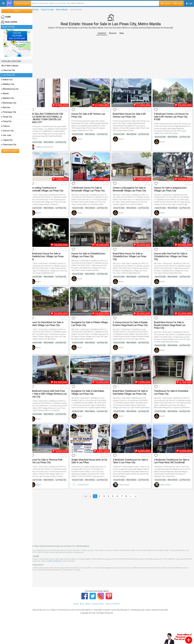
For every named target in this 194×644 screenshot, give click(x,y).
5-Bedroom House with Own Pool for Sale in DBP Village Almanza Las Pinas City (52, 406)
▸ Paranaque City (9, 112)
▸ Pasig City (6, 121)
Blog (82, 625)
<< (88, 518)
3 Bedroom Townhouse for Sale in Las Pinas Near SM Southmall (173, 479)
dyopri (83, 142)
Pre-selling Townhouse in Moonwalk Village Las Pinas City (52, 191)
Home (76, 625)
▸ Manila (5, 94)
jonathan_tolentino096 (49, 150)
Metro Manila (67, 10)
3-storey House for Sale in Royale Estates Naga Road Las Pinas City (133, 333)
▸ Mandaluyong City (10, 89)
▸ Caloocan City (8, 70)
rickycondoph (126, 506)
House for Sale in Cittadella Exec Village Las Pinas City (92, 262)
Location (166, 3)
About (88, 625)
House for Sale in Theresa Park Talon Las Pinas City (51, 479)
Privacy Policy (98, 625)
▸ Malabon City (8, 84)
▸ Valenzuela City (9, 145)
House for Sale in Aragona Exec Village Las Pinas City (172, 191)
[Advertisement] (113, 57)
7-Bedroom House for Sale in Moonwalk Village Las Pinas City (92, 191)
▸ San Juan (6, 135)
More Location (10, 151)
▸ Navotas (6, 107)
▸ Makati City (7, 80)
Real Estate (39, 10)
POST (17, 11)
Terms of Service (68, 582)
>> (138, 518)
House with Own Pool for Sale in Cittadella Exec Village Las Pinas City (172, 263)
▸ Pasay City (7, 117)
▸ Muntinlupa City (9, 103)
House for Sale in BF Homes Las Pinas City (92, 114)
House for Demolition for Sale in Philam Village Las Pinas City (52, 333)
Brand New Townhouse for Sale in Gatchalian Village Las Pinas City (133, 405)
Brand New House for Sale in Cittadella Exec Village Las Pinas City (132, 263)
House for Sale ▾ (22, 3)
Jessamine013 (87, 506)
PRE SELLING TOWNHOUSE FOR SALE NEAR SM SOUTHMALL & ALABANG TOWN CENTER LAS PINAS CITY (52, 117)
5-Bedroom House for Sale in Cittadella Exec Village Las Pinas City (52, 263)
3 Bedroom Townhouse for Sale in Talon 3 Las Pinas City (133, 479)
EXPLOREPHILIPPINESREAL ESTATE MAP (17, 36)
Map (124, 33)
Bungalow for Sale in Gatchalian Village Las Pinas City (92, 405)
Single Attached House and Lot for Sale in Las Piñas (93, 479)
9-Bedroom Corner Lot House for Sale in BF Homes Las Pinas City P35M (173, 116)
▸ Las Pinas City (8, 75)
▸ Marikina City (8, 98)
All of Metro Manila (10, 66)
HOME (6, 17)
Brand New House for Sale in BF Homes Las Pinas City (132, 114)
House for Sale (52, 10)
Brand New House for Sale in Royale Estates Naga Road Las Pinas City (171, 335)
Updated (104, 33)
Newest (115, 33)
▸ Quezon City (8, 131)
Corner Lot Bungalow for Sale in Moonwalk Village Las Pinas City (132, 191)
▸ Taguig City (7, 140)
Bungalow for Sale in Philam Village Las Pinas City (90, 333)
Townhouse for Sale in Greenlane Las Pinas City (173, 405)
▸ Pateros (6, 126)
